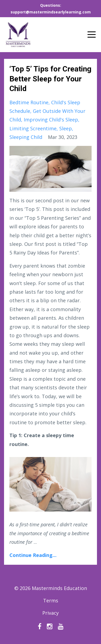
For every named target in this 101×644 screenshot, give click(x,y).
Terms (51, 600)
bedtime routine (29, 102)
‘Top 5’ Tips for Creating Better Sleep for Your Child (50, 79)
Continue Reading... (33, 555)
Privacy (50, 613)
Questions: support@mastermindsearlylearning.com (51, 9)
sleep (66, 128)
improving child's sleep (51, 120)
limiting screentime (33, 128)
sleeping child (26, 137)
